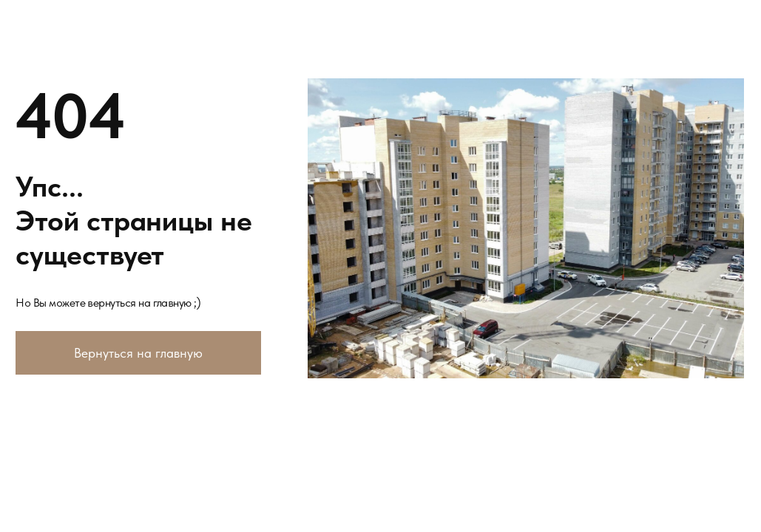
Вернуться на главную (138, 353)
